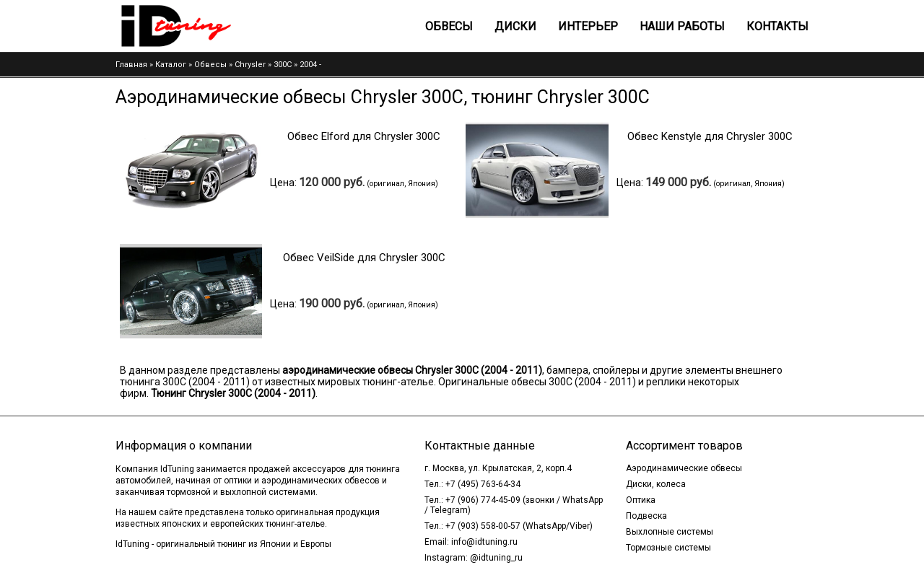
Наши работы (682, 26)
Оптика (641, 500)
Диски (515, 26)
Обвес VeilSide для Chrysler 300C (364, 258)
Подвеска (646, 516)
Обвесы (449, 26)
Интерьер (588, 26)
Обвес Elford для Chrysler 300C (364, 136)
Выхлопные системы (670, 532)
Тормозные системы (668, 548)
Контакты (777, 26)
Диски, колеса (656, 484)
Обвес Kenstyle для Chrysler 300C (710, 136)
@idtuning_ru (496, 558)
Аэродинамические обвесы (684, 468)
